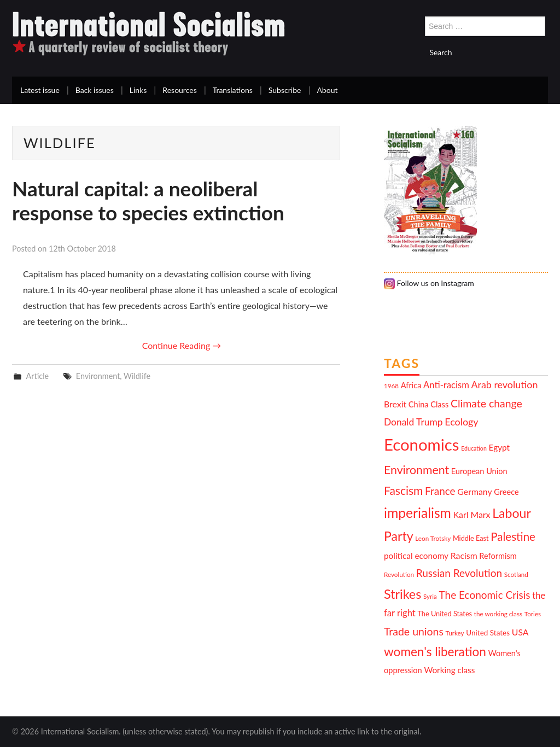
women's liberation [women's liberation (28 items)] (435, 652)
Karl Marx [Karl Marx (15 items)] (472, 514)
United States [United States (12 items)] (488, 633)
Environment (98, 376)
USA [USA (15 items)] (520, 632)
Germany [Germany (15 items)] (474, 491)
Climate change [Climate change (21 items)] (486, 403)
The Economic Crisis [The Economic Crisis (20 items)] (485, 595)
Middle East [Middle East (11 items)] (471, 538)
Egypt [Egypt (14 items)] (500, 447)
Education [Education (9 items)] (474, 448)
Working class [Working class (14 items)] (449, 670)
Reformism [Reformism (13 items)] (498, 556)
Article (37, 376)
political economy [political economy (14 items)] (416, 556)
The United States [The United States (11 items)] (445, 614)
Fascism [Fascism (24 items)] (403, 490)
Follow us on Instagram (429, 283)
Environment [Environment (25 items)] (416, 470)
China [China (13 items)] (419, 404)
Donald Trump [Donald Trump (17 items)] (413, 422)
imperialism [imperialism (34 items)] (418, 513)
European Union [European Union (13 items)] (479, 471)
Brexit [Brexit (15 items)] (395, 404)
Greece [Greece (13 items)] (506, 492)
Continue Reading (182, 345)
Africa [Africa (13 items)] (411, 385)
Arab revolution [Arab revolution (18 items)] (504, 384)
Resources (179, 90)
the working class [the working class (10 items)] (498, 614)
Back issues (95, 90)
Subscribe (285, 90)
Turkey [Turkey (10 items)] (455, 633)
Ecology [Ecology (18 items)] (461, 422)
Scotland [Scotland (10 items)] (516, 574)
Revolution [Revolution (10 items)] (399, 574)
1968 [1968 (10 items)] (391, 386)
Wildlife (137, 376)
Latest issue (40, 90)
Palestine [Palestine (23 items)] (513, 536)
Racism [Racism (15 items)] (464, 555)
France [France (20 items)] (440, 491)
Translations (233, 90)
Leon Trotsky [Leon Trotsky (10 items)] (433, 538)
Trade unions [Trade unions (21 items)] (414, 631)
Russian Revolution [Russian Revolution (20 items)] (459, 573)
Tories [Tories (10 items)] (533, 614)
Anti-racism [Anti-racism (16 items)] (446, 385)
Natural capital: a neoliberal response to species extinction (148, 200)
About (327, 90)
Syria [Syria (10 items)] (430, 596)
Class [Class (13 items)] (439, 404)
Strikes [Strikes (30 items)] (402, 594)
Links (138, 90)
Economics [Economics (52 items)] (421, 444)
